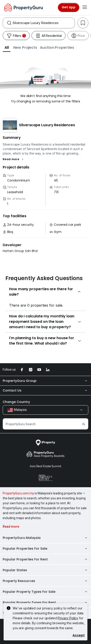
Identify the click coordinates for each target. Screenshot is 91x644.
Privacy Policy (68, 618)
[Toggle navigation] (85, 7)
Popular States (45, 570)
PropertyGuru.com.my (18, 493)
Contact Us (45, 390)
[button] (7, 47)
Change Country (16, 402)
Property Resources (45, 581)
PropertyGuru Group (45, 381)
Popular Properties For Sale (45, 549)
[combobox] (44, 23)
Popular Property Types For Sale (45, 592)
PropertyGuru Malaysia (45, 538)
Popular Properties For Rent (45, 559)
